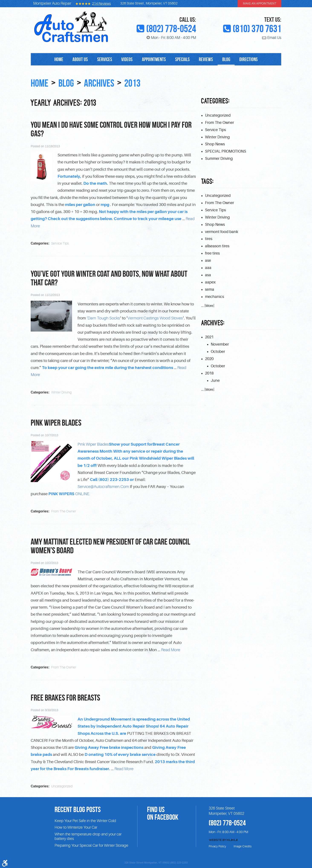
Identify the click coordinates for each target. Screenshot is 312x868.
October (218, 353)
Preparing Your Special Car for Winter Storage (91, 845)
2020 (209, 360)
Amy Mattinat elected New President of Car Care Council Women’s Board (110, 545)
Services (102, 60)
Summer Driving (219, 159)
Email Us (274, 38)
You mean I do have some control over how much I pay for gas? (111, 129)
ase (208, 261)
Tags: (207, 182)
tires (209, 240)
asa (208, 276)
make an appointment (260, 4)
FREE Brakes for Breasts (65, 697)
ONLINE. (69, 493)
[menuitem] (53, 59)
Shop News (215, 144)
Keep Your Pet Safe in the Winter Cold (85, 820)
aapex (210, 283)
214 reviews (101, 4)
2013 (139, 83)
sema (210, 290)
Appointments (154, 60)
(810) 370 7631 (257, 29)
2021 (209, 338)
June (215, 382)
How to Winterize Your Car (76, 827)
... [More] (208, 307)
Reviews (209, 60)
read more (171, 649)
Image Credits (243, 845)
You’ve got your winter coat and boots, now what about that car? (109, 278)
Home (53, 60)
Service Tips (60, 243)
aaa (208, 269)
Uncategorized (62, 785)
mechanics (214, 298)
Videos (126, 60)
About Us (76, 60)
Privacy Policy (217, 845)
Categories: (215, 101)
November (220, 345)
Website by (223, 839)
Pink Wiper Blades (93, 444)
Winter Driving (61, 392)
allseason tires (217, 247)
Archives (103, 83)
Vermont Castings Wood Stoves (155, 318)
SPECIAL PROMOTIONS (226, 152)
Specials (184, 60)
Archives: (213, 324)
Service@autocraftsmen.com (103, 486)
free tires (212, 254)
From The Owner (64, 511)
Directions (254, 60)
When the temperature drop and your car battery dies (88, 836)
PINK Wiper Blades (56, 422)
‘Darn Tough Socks (103, 318)
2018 (209, 374)
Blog (230, 60)
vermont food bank (222, 232)
